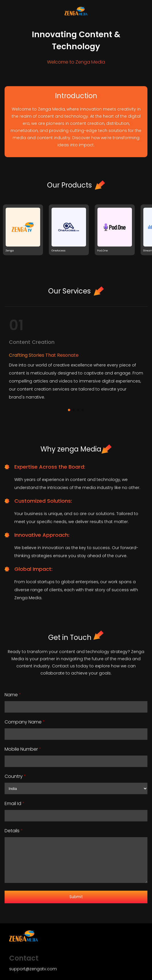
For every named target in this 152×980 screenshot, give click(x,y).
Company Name (25, 722)
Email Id (15, 803)
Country (15, 776)
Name (13, 695)
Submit (76, 897)
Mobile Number (23, 749)
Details (14, 831)
